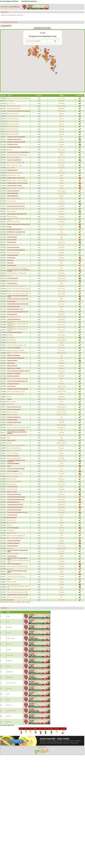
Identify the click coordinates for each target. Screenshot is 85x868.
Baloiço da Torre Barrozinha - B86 (16, 209)
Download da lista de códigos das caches (15, 602)
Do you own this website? (34, 41)
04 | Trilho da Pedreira (13, 121)
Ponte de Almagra (12, 484)
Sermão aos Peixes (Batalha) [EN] (16, 536)
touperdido (62, 142)
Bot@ (62, 170)
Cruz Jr (61, 332)
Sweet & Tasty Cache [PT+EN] (15, 538)
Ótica (9, 438)
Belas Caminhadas (12, 217)
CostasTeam (61, 286)
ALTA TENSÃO (11, 168)
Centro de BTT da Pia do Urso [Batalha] (17, 268)
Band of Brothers (12, 211)
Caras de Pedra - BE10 (13, 253)
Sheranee (62, 116)
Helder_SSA (61, 204)
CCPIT (61, 463)
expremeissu (62, 304)
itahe (62, 355)
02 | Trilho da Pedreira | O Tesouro (16, 116)
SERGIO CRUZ (62, 399)
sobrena (9, 722)
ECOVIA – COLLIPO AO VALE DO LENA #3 (19, 294)
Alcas (61, 471)
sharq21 (9, 633)
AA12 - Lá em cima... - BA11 (15, 165)
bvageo (62, 587)
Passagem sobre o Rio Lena (15, 448)
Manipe (62, 155)
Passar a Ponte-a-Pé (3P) (14, 451)
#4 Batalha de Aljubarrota (14, 108)
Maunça (9, 397)
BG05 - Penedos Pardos (14, 222)
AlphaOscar (9, 672)
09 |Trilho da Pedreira (13, 134)
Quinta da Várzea (12, 523)
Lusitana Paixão (62, 386)
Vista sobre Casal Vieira (13, 584)
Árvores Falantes (12, 201)
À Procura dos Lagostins (14, 157)
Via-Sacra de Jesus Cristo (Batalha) (16, 577)
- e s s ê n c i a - (11, 103)
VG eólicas (10, 569)
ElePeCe (15, 7)
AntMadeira (62, 397)
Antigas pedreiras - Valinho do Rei (16, 188)
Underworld (10, 548)
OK (55, 41)
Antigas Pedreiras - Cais (14, 175)
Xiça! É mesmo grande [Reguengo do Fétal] (19, 590)
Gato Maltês (61, 103)
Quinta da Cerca (12, 520)
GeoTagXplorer (62, 427)
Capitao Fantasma (62, 317)
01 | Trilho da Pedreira (13, 114)
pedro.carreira (62, 111)
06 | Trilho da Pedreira (13, 126)
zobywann (62, 584)
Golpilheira (10, 335)
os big (61, 227)
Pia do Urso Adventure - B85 (15, 474)
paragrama (61, 258)
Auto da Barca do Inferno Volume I (16, 204)
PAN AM (10, 443)
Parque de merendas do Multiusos (16, 445)
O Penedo (10, 425)
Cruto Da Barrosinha (13, 281)
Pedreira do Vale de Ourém (14, 458)
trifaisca (62, 543)
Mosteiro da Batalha (13, 412)
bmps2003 (61, 165)
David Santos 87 (61, 461)
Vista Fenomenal (12, 582)
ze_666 (62, 445)
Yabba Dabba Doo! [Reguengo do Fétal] (18, 592)
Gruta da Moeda (12, 340)
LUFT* (8, 694)
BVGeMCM (62, 222)
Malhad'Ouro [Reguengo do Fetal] (16, 391)
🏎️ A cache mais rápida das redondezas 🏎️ (19, 98)
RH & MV (62, 530)
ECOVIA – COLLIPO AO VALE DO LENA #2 (19, 291)
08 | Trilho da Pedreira (13, 132)
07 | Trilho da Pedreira (13, 129)
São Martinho (11, 530)
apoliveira (61, 114)
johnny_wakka (62, 191)
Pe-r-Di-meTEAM (62, 193)
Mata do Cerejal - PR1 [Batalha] (15, 394)
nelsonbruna (61, 168)
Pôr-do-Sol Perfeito (12, 489)
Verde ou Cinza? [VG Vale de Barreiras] (17, 566)
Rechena (62, 139)
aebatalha (62, 214)
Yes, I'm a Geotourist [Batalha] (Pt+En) (17, 597)
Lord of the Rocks (62, 235)
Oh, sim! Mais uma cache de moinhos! (17, 435)
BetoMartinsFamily (11, 711)
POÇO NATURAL (12, 479)
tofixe (62, 137)
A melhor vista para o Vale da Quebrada (18, 155)
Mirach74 (61, 435)
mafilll (62, 520)
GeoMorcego (10, 677)
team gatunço (61, 494)
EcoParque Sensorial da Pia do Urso (17, 286)
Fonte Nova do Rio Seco (14, 317)
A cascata (10, 150)
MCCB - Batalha (12, 402)
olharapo (61, 453)
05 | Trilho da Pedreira (13, 124)
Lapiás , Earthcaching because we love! (17, 379)
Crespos (10, 276)
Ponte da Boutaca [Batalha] (14, 481)
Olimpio (61, 379)
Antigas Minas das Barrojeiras (15, 173)
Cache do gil (11, 101)
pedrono (62, 265)
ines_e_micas (61, 98)
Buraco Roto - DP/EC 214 (14, 235)
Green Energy (11, 337)
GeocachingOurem (62, 106)
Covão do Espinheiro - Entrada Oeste (17, 273)
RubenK (62, 196)
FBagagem (62, 363)
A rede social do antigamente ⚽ (16, 162)
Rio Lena (10, 525)
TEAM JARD (62, 108)
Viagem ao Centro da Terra (14, 574)
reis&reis (9, 666)
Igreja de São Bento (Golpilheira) (16, 350)
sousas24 (61, 250)
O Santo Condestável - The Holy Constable (18, 427)
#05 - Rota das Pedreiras (14, 106)
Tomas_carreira (62, 278)
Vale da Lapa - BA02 (13, 554)
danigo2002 (62, 458)
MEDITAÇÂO (11, 404)
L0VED (8, 700)
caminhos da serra (12, 245)
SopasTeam (62, 273)
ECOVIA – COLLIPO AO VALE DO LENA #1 (19, 289)
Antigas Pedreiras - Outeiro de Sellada (17, 180)
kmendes (61, 307)
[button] (32, 52)
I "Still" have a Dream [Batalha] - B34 (17, 345)
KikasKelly (61, 384)
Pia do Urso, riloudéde (13, 476)
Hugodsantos (61, 160)
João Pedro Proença (62, 415)
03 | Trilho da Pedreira (13, 119)
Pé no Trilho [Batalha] (13, 453)
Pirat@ (62, 343)
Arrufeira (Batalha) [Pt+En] (14, 199)
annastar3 (9, 688)
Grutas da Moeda (12, 343)
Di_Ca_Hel (61, 361)
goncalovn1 (62, 101)
